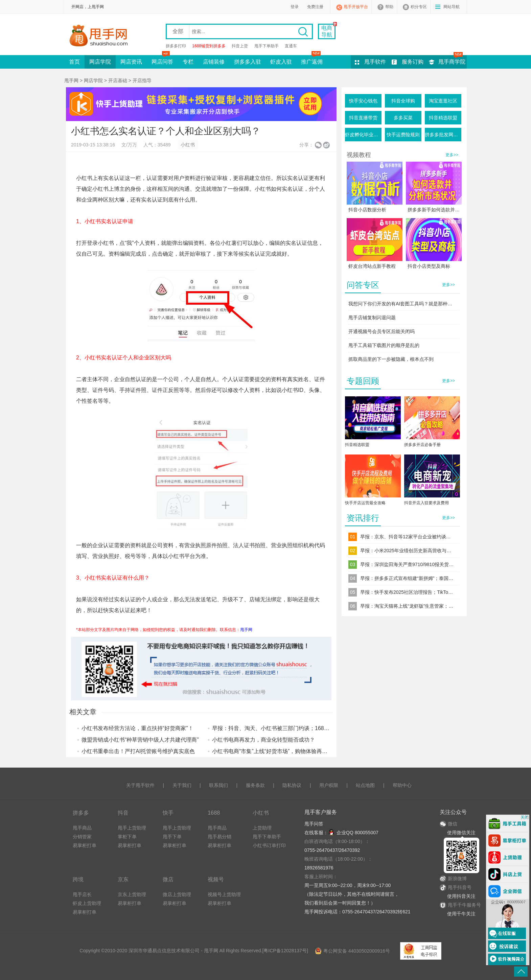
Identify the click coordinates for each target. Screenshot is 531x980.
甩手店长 (82, 894)
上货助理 (262, 828)
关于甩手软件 (140, 785)
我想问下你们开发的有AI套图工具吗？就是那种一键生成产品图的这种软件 (402, 304)
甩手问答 (314, 824)
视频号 (216, 879)
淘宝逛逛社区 (443, 101)
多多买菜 (403, 118)
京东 (123, 879)
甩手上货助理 (132, 828)
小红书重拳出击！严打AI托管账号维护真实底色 (138, 751)
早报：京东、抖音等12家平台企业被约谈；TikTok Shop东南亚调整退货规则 (408, 537)
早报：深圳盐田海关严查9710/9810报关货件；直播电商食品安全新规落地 (408, 564)
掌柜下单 (127, 837)
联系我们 (218, 785)
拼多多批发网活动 (443, 135)
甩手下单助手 (267, 46)
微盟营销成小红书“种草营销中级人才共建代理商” (140, 740)
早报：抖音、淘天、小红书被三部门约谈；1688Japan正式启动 (288, 728)
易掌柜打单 (85, 845)
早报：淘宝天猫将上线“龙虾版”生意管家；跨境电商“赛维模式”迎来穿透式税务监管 (408, 606)
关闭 (525, 817)
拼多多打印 (176, 46)
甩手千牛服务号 (464, 905)
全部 (178, 31)
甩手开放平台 (356, 7)
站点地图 (365, 785)
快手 (168, 813)
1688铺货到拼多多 (209, 46)
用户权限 (329, 785)
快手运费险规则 (403, 135)
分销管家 (82, 837)
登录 (295, 7)
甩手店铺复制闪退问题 (372, 318)
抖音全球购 (403, 101)
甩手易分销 (220, 837)
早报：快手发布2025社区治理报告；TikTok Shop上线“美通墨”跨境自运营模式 (408, 592)
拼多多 (81, 813)
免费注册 (315, 7)
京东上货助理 (132, 894)
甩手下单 (172, 837)
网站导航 (452, 7)
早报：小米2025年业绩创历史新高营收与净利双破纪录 (408, 551)
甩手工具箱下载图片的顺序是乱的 (384, 345)
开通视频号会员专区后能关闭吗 (382, 331)
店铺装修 (214, 62)
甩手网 (71, 80)
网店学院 (100, 62)
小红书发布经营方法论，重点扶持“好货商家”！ (137, 728)
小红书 (188, 145)
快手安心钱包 (363, 101)
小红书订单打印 (269, 845)
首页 (74, 62)
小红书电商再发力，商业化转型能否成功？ (263, 740)
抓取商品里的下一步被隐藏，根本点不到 (391, 359)
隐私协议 (292, 785)
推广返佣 (312, 60)
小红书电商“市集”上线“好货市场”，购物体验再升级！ (275, 751)
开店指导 (142, 80)
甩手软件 (375, 62)
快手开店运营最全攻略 (365, 503)
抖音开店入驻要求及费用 (426, 503)
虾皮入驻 (281, 62)
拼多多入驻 (248, 62)
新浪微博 (453, 879)
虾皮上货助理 (87, 903)
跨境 (78, 879)
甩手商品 (82, 828)
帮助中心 (402, 785)
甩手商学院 (452, 62)
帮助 (389, 7)
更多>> (452, 155)
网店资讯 (131, 62)
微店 (168, 879)
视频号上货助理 (224, 894)
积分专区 (419, 7)
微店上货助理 (177, 894)
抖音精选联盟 (443, 118)
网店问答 (162, 60)
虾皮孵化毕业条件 (363, 135)
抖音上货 (240, 46)
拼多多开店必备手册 (422, 445)
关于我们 (182, 785)
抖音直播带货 (363, 118)
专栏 (188, 62)
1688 (214, 813)
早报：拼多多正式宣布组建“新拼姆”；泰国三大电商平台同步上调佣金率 (408, 578)
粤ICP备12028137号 (285, 951)
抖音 (123, 813)
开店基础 (118, 80)
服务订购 (413, 62)
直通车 (291, 46)
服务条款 (255, 785)
